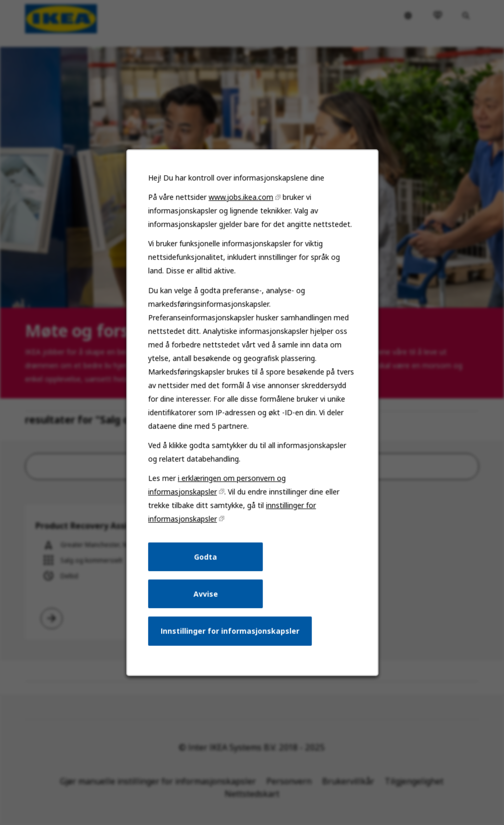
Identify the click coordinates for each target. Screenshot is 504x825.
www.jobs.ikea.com (241, 217)
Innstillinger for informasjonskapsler (230, 639)
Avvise (206, 603)
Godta (207, 567)
